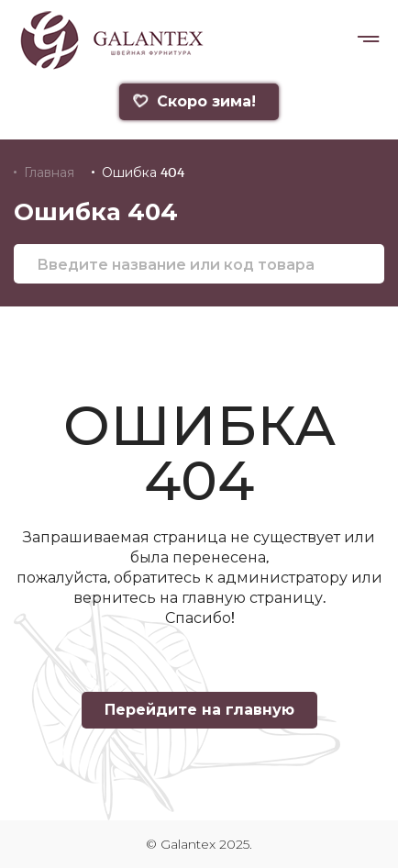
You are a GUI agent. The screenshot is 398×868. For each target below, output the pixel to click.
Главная (49, 172)
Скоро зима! (194, 101)
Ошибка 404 (143, 172)
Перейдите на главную (199, 710)
